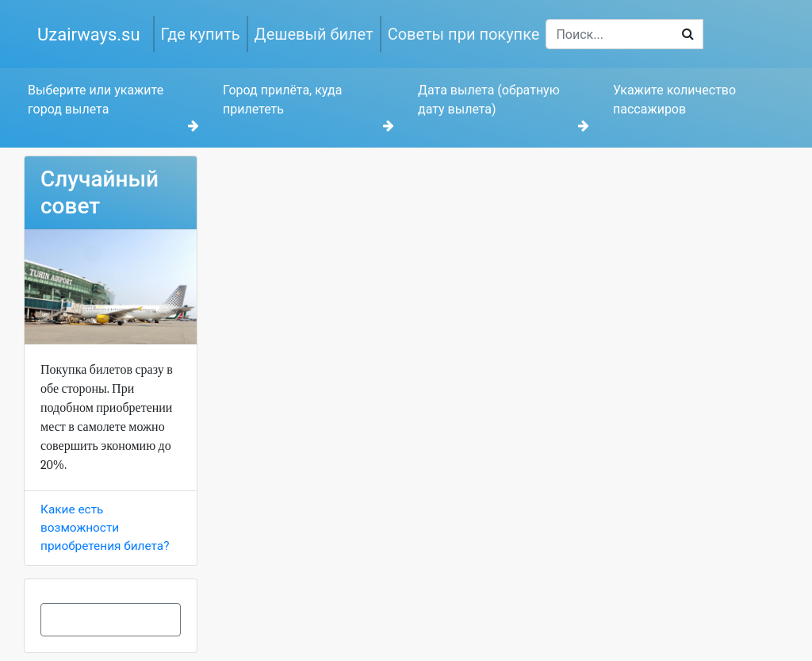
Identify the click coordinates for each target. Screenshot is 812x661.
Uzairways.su (89, 35)
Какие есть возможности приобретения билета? (105, 528)
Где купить (201, 34)
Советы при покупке (464, 34)
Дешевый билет (314, 34)
